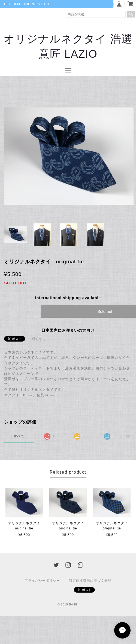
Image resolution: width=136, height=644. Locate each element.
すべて (19, 436)
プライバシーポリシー (42, 581)
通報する (39, 339)
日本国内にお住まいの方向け (68, 330)
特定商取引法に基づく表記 (90, 581)
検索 (131, 14)
